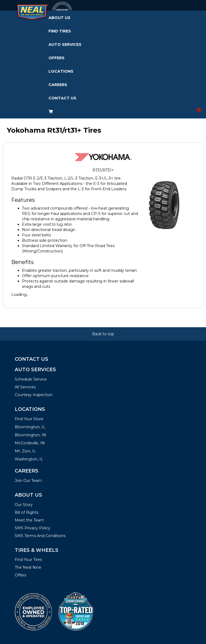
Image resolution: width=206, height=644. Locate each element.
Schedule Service (31, 379)
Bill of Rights (27, 512)
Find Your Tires (28, 560)
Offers (57, 58)
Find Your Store (29, 419)
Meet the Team (29, 520)
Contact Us (62, 98)
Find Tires (60, 31)
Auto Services (65, 44)
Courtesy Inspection (34, 395)
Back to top (103, 334)
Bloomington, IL (30, 427)
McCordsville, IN (30, 443)
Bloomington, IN (30, 435)
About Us (59, 18)
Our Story (24, 505)
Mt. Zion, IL (25, 451)
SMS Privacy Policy (33, 528)
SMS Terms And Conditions (40, 536)
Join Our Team (28, 481)
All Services (25, 387)
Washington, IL (29, 459)
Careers (58, 85)
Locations (61, 71)
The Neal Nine (28, 567)
